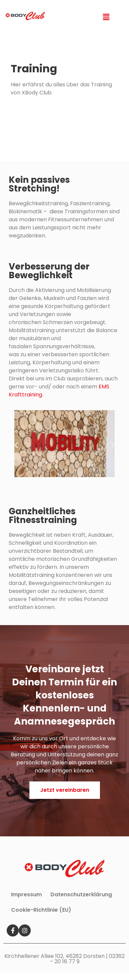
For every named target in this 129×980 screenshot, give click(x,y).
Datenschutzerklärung (81, 894)
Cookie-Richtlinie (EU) (41, 910)
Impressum (26, 894)
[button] (65, 790)
